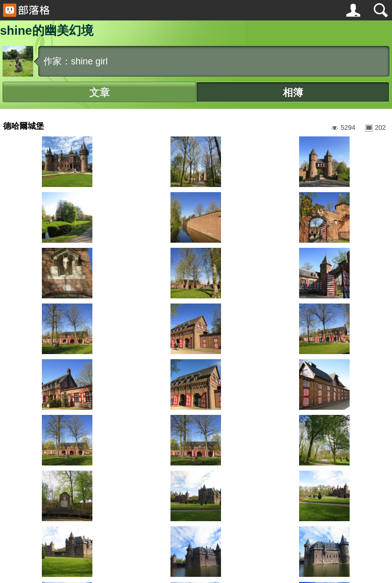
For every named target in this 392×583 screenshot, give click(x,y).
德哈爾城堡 (23, 126)
